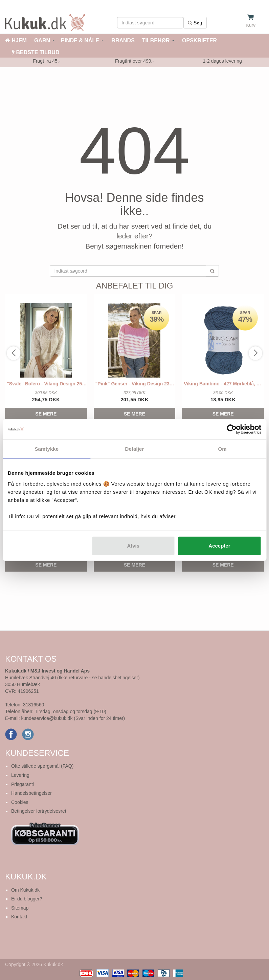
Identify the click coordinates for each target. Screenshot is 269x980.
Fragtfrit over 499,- (134, 61)
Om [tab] (222, 449)
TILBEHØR (156, 40)
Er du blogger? (27, 899)
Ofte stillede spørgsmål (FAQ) (42, 766)
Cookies (20, 802)
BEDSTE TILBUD (36, 52)
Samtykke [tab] (47, 449)
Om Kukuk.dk (25, 890)
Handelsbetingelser (31, 793)
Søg (195, 23)
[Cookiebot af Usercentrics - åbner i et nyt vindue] (232, 429)
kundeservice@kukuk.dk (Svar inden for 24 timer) (73, 718)
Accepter (219, 545)
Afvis (133, 545)
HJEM (16, 40)
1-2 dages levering (222, 61)
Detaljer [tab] (135, 449)
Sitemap (20, 908)
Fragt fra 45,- (47, 61)
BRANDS (122, 40)
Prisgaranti (23, 784)
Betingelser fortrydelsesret (39, 811)
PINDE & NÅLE (80, 40)
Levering (20, 775)
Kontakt (19, 917)
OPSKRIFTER (199, 40)
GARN (42, 40)
